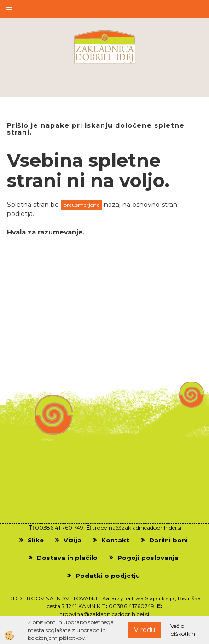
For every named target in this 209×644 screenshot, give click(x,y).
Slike (36, 540)
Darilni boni (168, 540)
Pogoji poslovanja (148, 558)
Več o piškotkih (183, 630)
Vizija (73, 540)
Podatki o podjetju (108, 576)
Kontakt (115, 540)
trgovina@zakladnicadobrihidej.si (137, 527)
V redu (145, 630)
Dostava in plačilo (67, 558)
